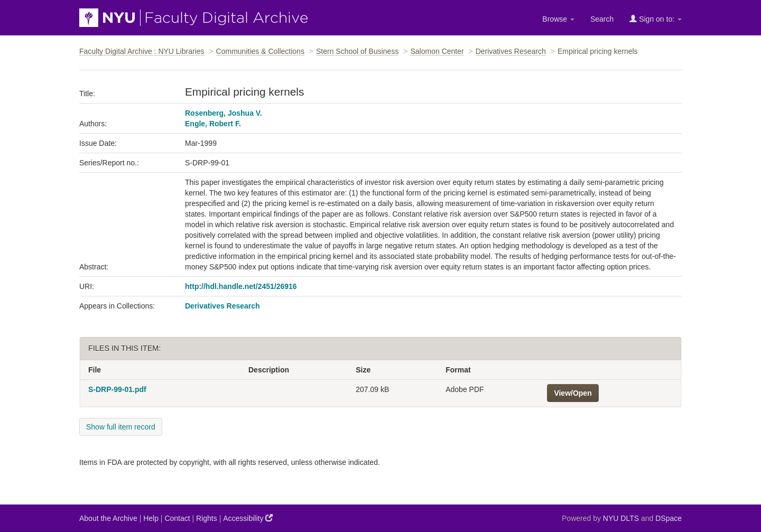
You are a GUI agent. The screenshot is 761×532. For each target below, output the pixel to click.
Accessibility (248, 518)
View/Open (573, 393)
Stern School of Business (357, 51)
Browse (558, 19)
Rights (207, 518)
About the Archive (108, 518)
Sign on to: (656, 19)
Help (151, 518)
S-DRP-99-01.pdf (117, 389)
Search (602, 19)
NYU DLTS (621, 518)
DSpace (669, 518)
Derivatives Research (511, 51)
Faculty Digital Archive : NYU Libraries (142, 51)
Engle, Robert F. (213, 124)
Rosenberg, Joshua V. (224, 113)
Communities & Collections (260, 51)
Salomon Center (437, 51)
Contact (177, 518)
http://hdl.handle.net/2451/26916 (241, 286)
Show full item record (121, 427)
